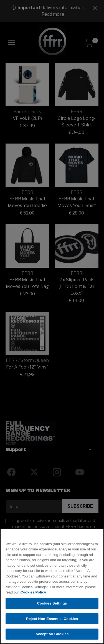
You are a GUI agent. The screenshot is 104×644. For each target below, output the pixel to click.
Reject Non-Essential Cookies (52, 620)
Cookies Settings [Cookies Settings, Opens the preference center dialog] (52, 605)
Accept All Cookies (52, 636)
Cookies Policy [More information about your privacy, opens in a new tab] (33, 594)
